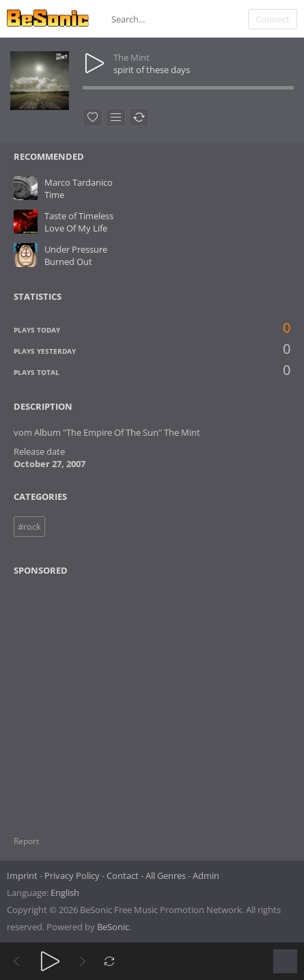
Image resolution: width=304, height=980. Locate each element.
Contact (123, 876)
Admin (206, 876)
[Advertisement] (80, 697)
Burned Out (68, 262)
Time (54, 195)
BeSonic (113, 927)
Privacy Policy (72, 876)
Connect (273, 19)
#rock (29, 527)
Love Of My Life (76, 228)
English (65, 893)
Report (26, 841)
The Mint (132, 57)
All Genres (166, 876)
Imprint (22, 876)
